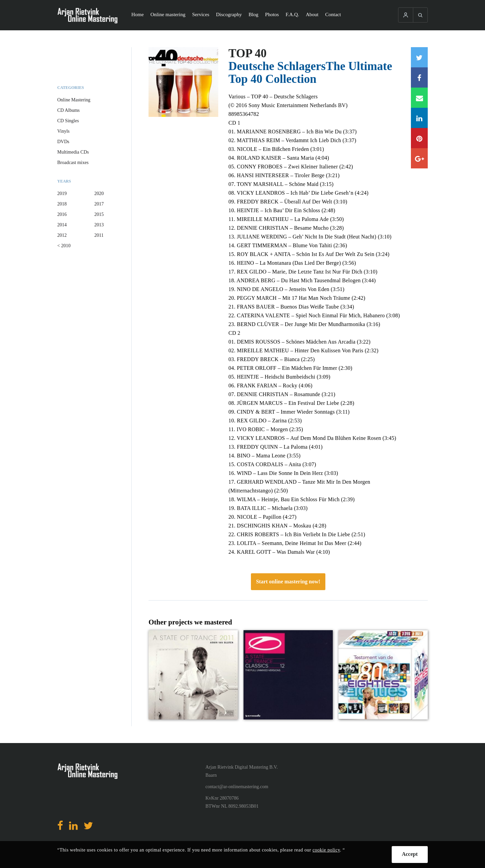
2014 (62, 225)
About (312, 14)
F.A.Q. (292, 14)
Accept (410, 854)
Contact (333, 14)
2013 (99, 225)
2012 (62, 235)
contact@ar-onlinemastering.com (237, 787)
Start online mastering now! (288, 582)
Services (201, 14)
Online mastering (168, 14)
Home (138, 14)
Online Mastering (74, 100)
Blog (253, 14)
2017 (99, 204)
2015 (99, 214)
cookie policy (326, 850)
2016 (62, 214)
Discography (229, 14)
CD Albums (69, 110)
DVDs (63, 142)
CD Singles (68, 121)
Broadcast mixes (73, 163)
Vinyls (63, 131)
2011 (99, 235)
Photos (272, 14)
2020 (99, 194)
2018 (62, 204)
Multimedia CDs (73, 152)
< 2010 (64, 246)
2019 (62, 194)
